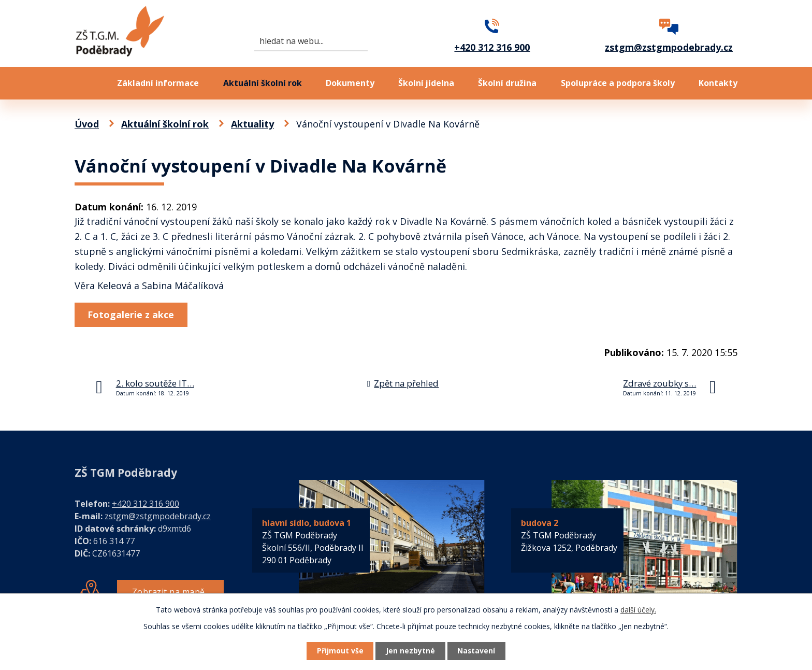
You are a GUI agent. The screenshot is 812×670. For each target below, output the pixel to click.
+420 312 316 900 (146, 504)
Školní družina (507, 83)
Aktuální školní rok (263, 83)
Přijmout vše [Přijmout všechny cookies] (339, 651)
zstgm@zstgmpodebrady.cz (158, 516)
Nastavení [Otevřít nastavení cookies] (478, 651)
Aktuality (252, 124)
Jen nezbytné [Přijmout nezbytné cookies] (410, 651)
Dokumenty (350, 83)
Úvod (84, 83)
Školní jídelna (426, 83)
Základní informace (158, 83)
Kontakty (718, 83)
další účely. (638, 609)
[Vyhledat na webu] (311, 41)
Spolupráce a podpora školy (618, 83)
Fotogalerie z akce (132, 315)
